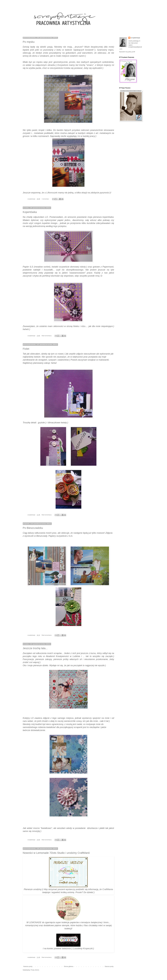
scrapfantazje (135, 38)
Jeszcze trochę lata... (35, 648)
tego (55, 226)
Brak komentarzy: (47, 336)
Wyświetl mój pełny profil (127, 52)
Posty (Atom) (35, 970)
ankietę (71, 892)
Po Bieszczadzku (33, 528)
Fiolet (26, 349)
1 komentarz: (46, 199)
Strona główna (69, 966)
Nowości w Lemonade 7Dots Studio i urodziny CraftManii (56, 853)
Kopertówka (30, 212)
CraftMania (108, 889)
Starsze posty (109, 966)
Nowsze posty (28, 966)
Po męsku (29, 42)
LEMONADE (35, 922)
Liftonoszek (52, 193)
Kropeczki (88, 948)
